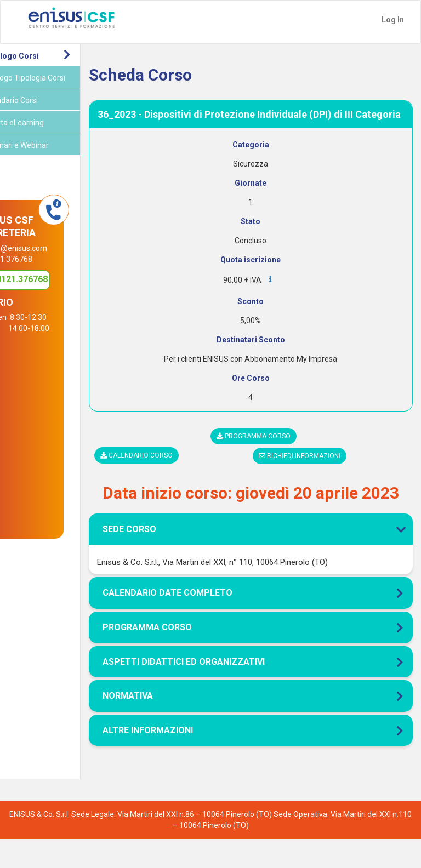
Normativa (168, 725)
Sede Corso (271, 558)
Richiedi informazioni (320, 467)
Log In (393, 20)
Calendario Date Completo (208, 622)
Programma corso (274, 447)
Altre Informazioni (188, 759)
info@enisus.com (60, 259)
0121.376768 (57, 305)
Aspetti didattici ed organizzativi (224, 690)
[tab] (271, 510)
